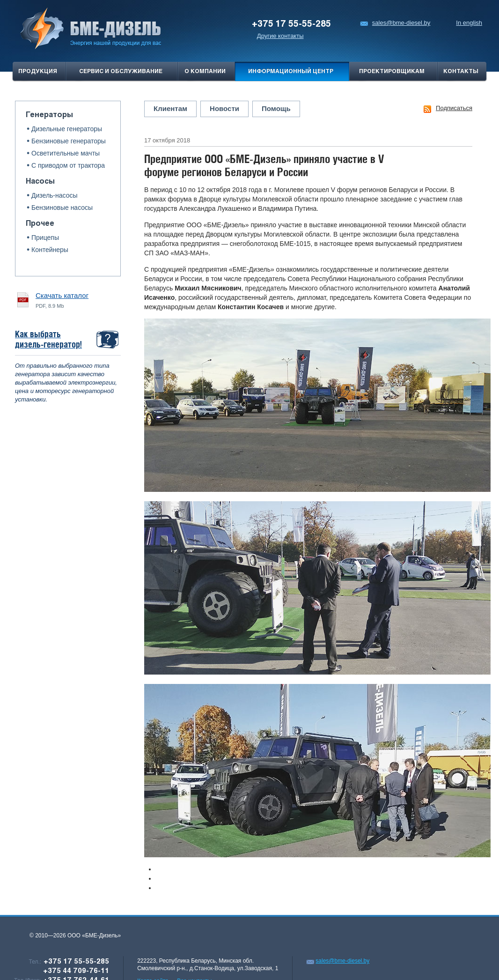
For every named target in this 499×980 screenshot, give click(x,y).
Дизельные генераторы (67, 129)
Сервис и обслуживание (121, 72)
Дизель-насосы (55, 195)
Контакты (461, 72)
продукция (38, 72)
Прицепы (45, 238)
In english (469, 23)
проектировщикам (392, 72)
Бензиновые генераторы (69, 141)
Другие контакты (280, 36)
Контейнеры (50, 250)
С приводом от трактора (68, 165)
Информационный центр (291, 72)
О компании (205, 72)
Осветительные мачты (66, 153)
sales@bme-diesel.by (395, 23)
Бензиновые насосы (62, 208)
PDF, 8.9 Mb (62, 300)
